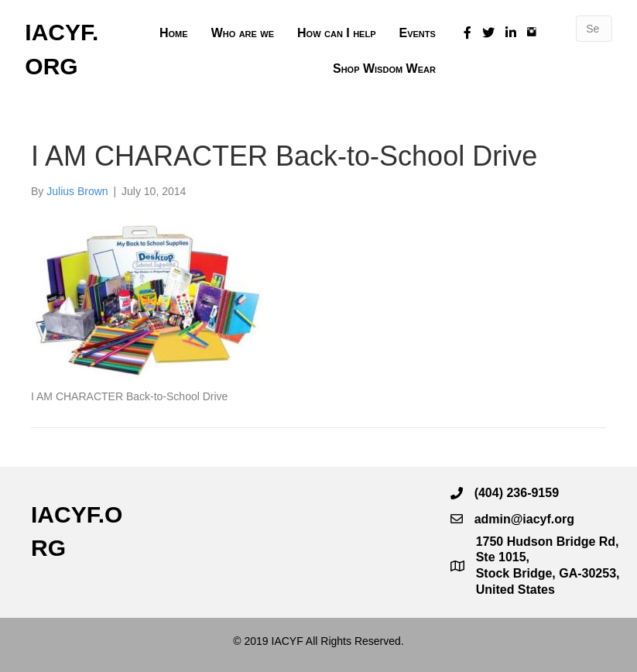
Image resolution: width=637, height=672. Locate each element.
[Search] (594, 29)
